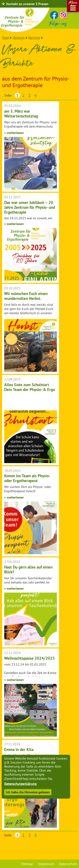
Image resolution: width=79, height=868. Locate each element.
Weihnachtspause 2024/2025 (29, 658)
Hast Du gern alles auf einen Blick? (28, 569)
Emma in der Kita (19, 749)
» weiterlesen (14, 133)
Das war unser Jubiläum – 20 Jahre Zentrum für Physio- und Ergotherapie (30, 207)
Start (5, 38)
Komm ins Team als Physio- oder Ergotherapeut (27, 478)
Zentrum (19, 38)
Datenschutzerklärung (20, 784)
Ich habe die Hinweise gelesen (28, 792)
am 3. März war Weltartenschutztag (21, 113)
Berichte (34, 38)
